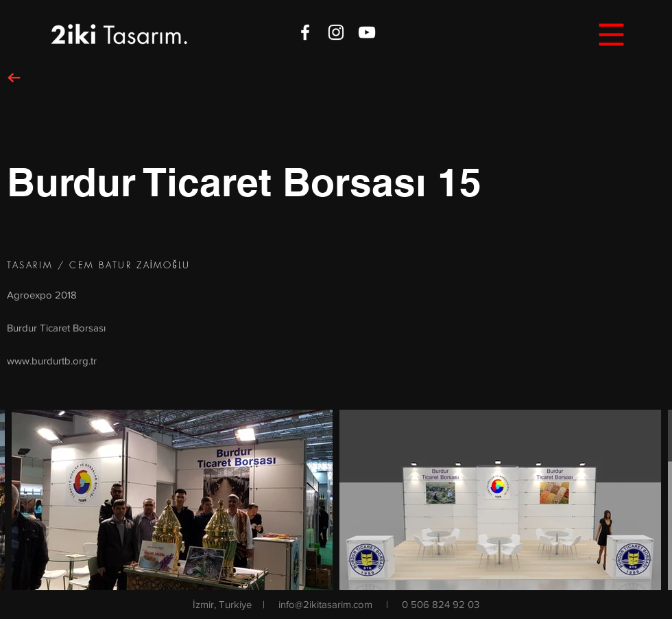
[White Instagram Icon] (336, 32)
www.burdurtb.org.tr (52, 361)
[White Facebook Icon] (305, 32)
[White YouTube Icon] (367, 32)
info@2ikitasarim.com (325, 604)
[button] (612, 35)
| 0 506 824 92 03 (433, 604)
